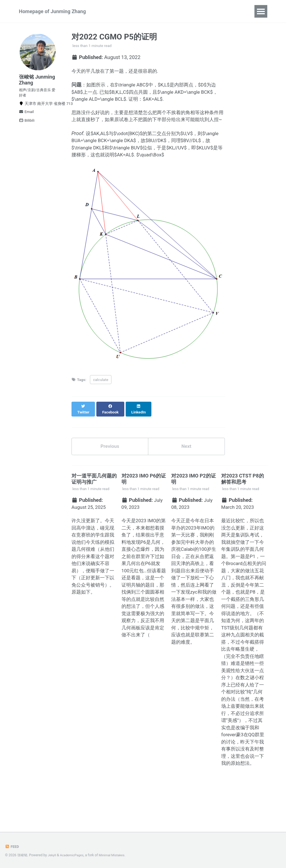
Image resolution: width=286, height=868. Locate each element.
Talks (181, 11)
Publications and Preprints (135, 11)
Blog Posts (209, 11)
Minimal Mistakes (114, 855)
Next (186, 462)
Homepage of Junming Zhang (53, 11)
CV (234, 11)
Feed (12, 847)
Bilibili (27, 125)
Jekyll (52, 855)
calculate (101, 399)
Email (27, 116)
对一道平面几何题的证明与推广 (94, 495)
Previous (110, 462)
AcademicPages (73, 855)
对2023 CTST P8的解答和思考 (243, 495)
